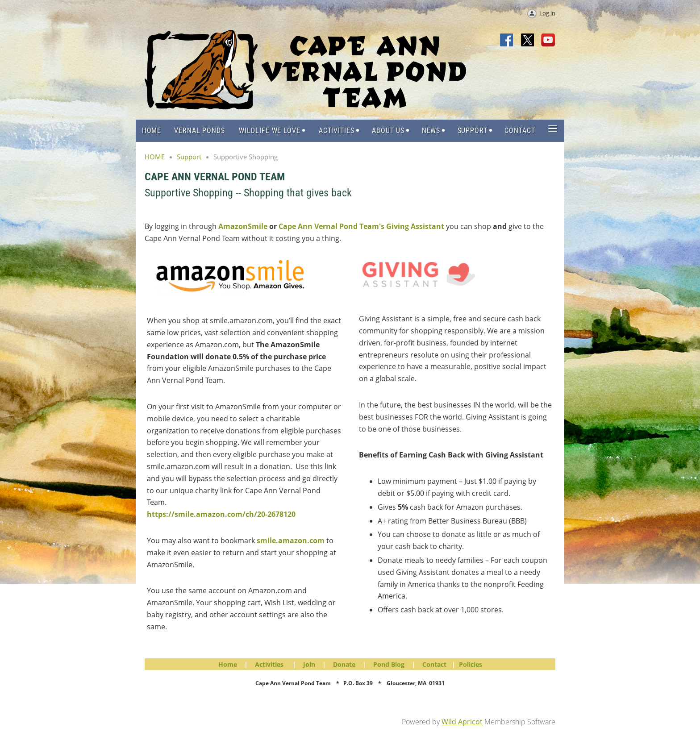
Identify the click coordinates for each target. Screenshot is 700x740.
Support (189, 157)
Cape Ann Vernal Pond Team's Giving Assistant (361, 226)
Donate (344, 664)
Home (228, 664)
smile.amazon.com (291, 540)
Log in (547, 13)
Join (309, 664)
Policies (471, 664)
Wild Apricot (462, 722)
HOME (155, 157)
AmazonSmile (243, 226)
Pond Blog (389, 664)
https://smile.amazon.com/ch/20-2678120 (221, 514)
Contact (434, 664)
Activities (269, 664)
